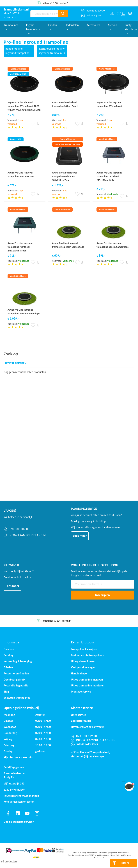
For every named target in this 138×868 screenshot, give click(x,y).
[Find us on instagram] (37, 813)
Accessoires (93, 27)
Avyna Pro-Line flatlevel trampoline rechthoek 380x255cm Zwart (64, 176)
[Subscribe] (103, 595)
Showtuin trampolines (17, 698)
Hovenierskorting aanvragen (88, 727)
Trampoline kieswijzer (84, 649)
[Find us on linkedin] (18, 813)
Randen (52, 27)
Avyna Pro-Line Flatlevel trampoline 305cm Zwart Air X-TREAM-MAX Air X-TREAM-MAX (24, 106)
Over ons (9, 649)
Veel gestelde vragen (83, 667)
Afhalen (8, 667)
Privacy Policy (115, 855)
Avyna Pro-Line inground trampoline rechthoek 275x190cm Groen (20, 247)
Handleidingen (80, 673)
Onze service (79, 715)
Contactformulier (81, 721)
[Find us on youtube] (27, 813)
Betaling (8, 655)
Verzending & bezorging (18, 661)
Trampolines (11, 27)
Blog (6, 692)
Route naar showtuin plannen (21, 796)
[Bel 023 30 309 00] (93, 11)
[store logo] (16, 10)
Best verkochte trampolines (87, 655)
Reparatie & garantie (16, 685)
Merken (112, 27)
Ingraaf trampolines (33, 29)
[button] (33, 124)
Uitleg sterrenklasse (83, 661)
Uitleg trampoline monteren (88, 685)
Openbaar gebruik (14, 680)
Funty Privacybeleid (89, 852)
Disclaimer (103, 852)
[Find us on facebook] (8, 813)
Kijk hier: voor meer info (18, 757)
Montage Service (81, 692)
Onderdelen (72, 27)
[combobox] (44, 14)
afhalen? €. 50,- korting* (70, 3)
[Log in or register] (123, 14)
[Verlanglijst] (119, 14)
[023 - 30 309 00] (25, 529)
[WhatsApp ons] (91, 16)
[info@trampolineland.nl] (25, 535)
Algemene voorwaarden (119, 852)
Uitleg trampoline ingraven (87, 680)
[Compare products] (112, 14)
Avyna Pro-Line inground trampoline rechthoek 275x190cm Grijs (109, 176)
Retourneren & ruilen (16, 673)
